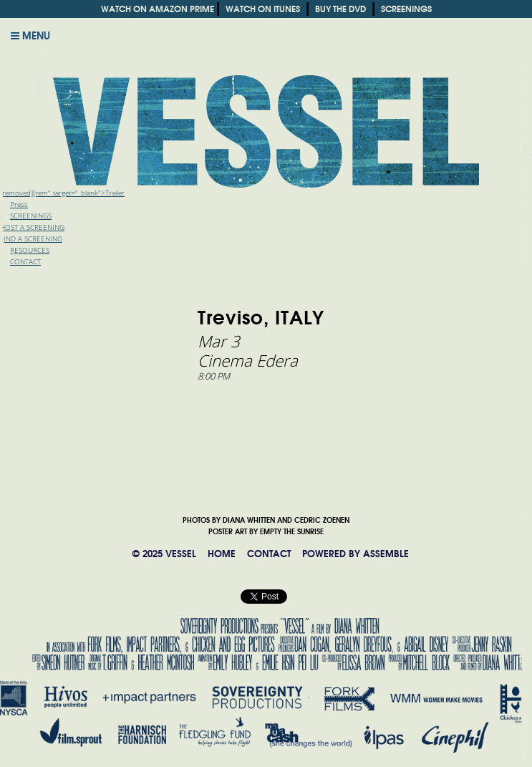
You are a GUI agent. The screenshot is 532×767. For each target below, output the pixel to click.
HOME (222, 554)
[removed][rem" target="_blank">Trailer (62, 193)
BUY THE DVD (340, 9)
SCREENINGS (406, 9)
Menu (30, 36)
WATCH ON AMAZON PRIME (158, 9)
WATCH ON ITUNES (263, 9)
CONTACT (269, 554)
